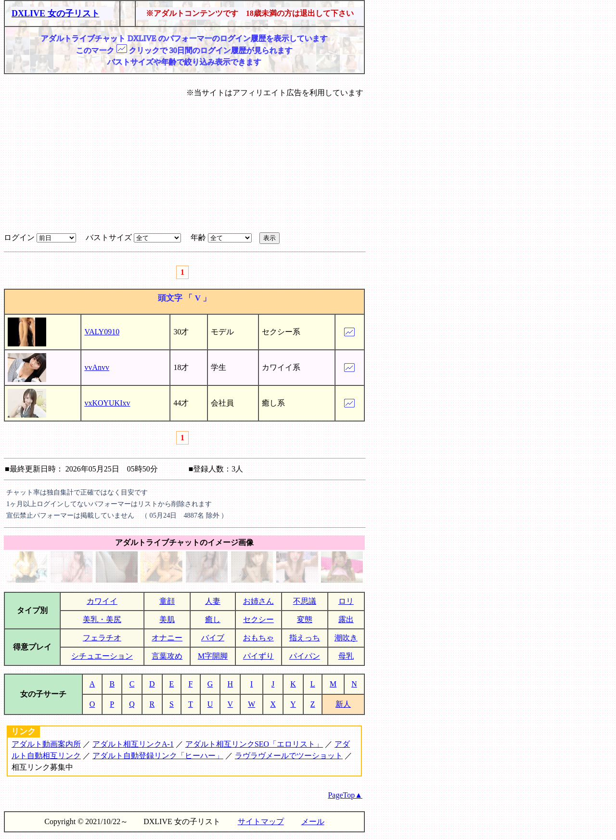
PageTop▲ (345, 795)
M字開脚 (213, 656)
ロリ (346, 601)
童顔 (167, 601)
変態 (305, 619)
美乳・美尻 (102, 619)
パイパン (305, 656)
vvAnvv (97, 367)
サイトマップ (261, 821)
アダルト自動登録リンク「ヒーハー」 (158, 756)
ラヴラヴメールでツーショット (289, 756)
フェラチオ (102, 638)
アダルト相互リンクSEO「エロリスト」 (254, 744)
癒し (213, 619)
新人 (343, 704)
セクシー (258, 619)
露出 (346, 619)
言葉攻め (167, 656)
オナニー (167, 638)
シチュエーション (102, 656)
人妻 (213, 601)
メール (313, 821)
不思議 (305, 601)
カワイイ (102, 601)
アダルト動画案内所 (46, 744)
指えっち (305, 638)
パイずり (258, 656)
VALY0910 (102, 332)
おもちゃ (258, 638)
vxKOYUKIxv (107, 403)
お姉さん (258, 601)
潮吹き (346, 638)
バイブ (213, 638)
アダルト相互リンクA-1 (133, 744)
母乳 (346, 656)
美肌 (167, 619)
